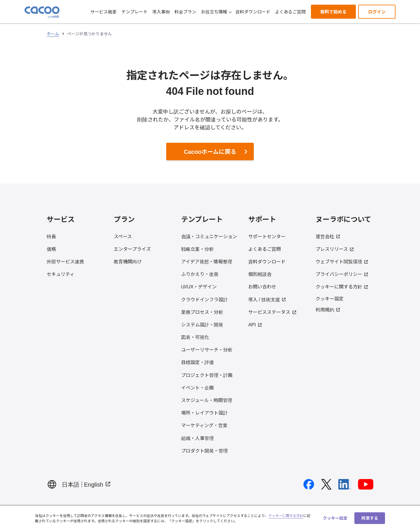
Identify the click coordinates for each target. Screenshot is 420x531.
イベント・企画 (197, 387)
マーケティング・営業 (204, 425)
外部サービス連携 (65, 261)
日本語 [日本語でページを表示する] (71, 484)
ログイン (377, 12)
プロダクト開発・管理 (204, 450)
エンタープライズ (132, 249)
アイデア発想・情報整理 (207, 261)
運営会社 (328, 236)
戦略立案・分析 (197, 249)
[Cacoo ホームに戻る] (42, 12)
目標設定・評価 (197, 362)
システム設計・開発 (202, 324)
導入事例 (161, 12)
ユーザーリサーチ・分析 (207, 349)
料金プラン (185, 12)
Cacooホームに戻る (210, 151)
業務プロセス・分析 (202, 312)
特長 (51, 236)
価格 (51, 249)
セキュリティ (61, 274)
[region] (210, 518)
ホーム (53, 34)
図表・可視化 (195, 337)
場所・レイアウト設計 (204, 412)
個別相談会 (260, 274)
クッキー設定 (330, 298)
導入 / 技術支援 (267, 299)
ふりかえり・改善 (200, 274)
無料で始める (333, 12)
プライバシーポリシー (342, 274)
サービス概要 (104, 12)
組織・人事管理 (197, 438)
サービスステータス (272, 312)
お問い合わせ (262, 286)
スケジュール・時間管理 (207, 400)
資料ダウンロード (253, 12)
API (255, 324)
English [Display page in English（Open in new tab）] (97, 484)
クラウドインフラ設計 (204, 299)
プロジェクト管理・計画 (207, 375)
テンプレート (134, 12)
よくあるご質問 (290, 12)
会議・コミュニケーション (209, 236)
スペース (123, 236)
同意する (370, 518)
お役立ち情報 (216, 12)
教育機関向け (128, 261)
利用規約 (328, 309)
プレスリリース (335, 249)
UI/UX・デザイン (199, 286)
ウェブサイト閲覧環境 (342, 261)
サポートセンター (267, 236)
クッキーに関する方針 (342, 286)
